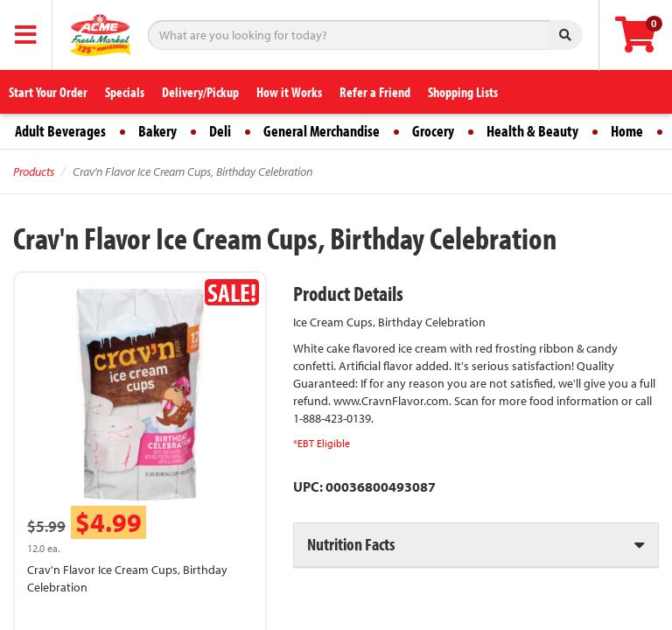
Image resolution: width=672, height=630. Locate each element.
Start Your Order (48, 92)
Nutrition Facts (351, 544)
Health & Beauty (532, 131)
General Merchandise (322, 131)
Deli (220, 131)
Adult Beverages (60, 131)
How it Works (289, 92)
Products (34, 171)
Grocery (433, 131)
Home (627, 131)
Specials (125, 92)
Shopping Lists (463, 92)
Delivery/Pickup (200, 92)
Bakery (157, 131)
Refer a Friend (375, 92)
